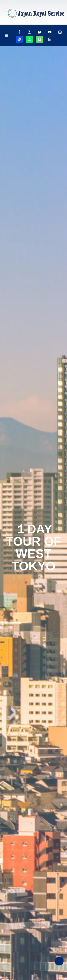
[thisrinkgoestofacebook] (19, 32)
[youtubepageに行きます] (50, 32)
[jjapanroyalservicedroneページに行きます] (29, 39)
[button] (6, 36)
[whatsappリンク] (50, 39)
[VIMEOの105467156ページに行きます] (60, 32)
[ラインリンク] (40, 39)
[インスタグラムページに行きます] (29, 32)
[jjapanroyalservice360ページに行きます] (19, 39)
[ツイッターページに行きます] (40, 32)
